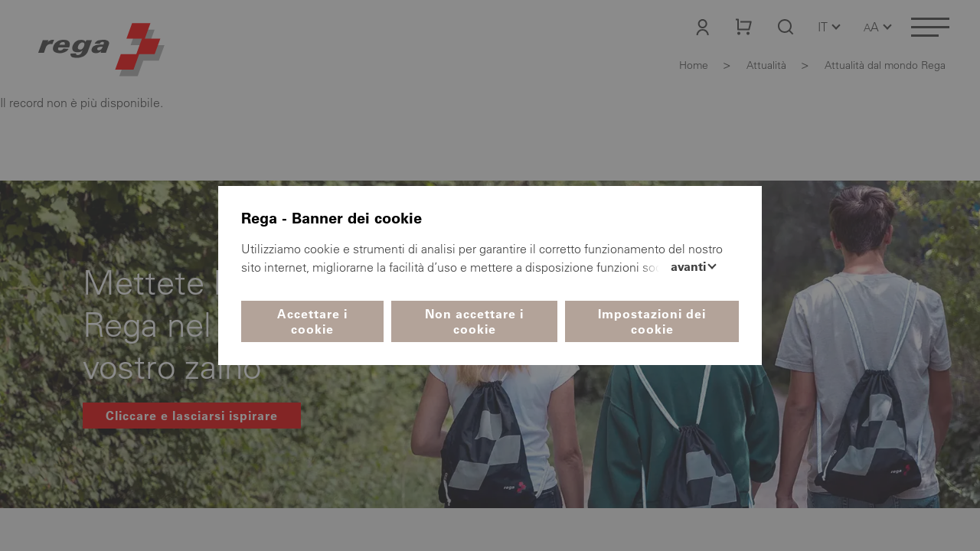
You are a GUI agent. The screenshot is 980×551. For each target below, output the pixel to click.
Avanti (690, 266)
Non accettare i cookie (474, 321)
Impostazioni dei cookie (652, 321)
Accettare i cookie (312, 321)
